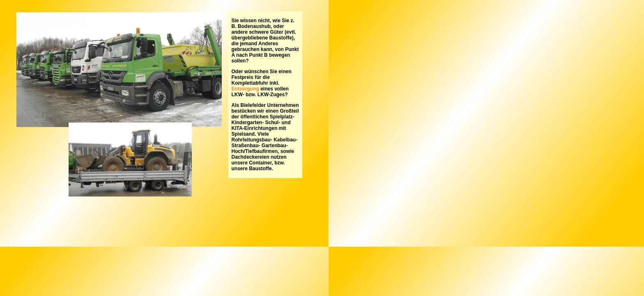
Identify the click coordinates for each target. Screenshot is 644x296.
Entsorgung (245, 89)
